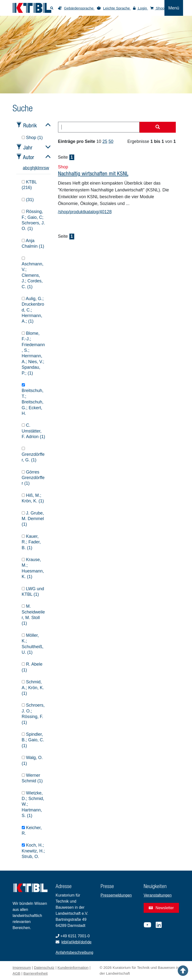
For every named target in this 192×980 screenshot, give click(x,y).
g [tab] (31, 168)
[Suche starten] (158, 127)
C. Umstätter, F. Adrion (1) (33, 431)
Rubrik (30, 125)
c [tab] (29, 168)
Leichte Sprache (117, 8)
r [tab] (43, 168)
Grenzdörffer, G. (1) (33, 455)
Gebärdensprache (79, 8)
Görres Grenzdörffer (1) (33, 478)
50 (111, 141)
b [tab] (26, 168)
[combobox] (99, 127)
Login (140, 8)
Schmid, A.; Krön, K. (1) (33, 688)
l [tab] (38, 168)
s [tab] (45, 168)
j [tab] (35, 168)
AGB (16, 973)
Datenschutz (44, 968)
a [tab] (24, 168)
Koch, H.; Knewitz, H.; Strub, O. (33, 851)
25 (105, 141)
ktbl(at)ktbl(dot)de (77, 942)
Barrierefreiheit (36, 973)
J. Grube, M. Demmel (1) (33, 519)
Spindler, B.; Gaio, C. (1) (33, 740)
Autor (29, 157)
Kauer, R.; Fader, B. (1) (31, 542)
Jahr (28, 147)
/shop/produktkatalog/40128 (85, 212)
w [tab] (48, 168)
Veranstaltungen (158, 895)
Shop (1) (32, 138)
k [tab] (37, 168)
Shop (157, 8)
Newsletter (161, 908)
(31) (28, 200)
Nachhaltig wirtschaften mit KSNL (93, 173)
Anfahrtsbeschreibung (74, 952)
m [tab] (41, 168)
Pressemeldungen (116, 895)
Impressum (22, 968)
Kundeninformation (73, 968)
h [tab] (33, 168)
